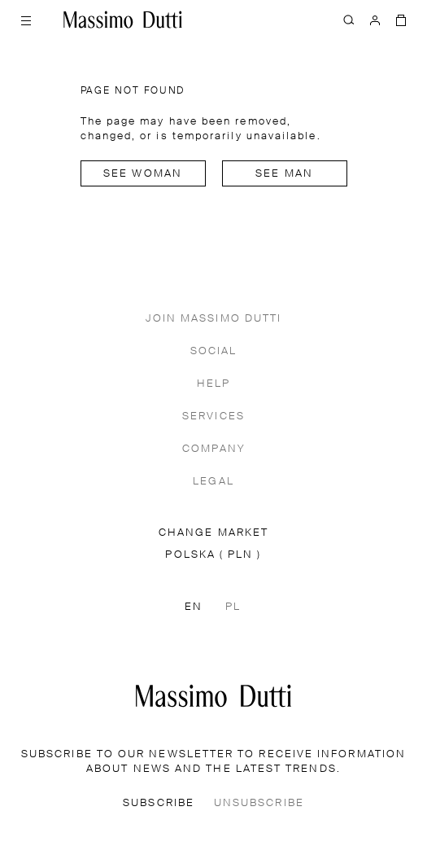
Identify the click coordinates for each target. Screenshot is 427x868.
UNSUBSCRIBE (259, 803)
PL (233, 607)
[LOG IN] (375, 20)
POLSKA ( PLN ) (213, 555)
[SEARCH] (349, 20)
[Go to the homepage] (213, 696)
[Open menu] (26, 20)
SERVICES (213, 416)
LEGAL (213, 482)
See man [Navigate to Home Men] (284, 174)
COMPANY (213, 449)
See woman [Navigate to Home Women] (143, 174)
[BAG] (401, 20)
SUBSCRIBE (159, 803)
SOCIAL (213, 351)
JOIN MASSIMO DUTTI (213, 319)
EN (194, 607)
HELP (213, 384)
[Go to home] (123, 20)
